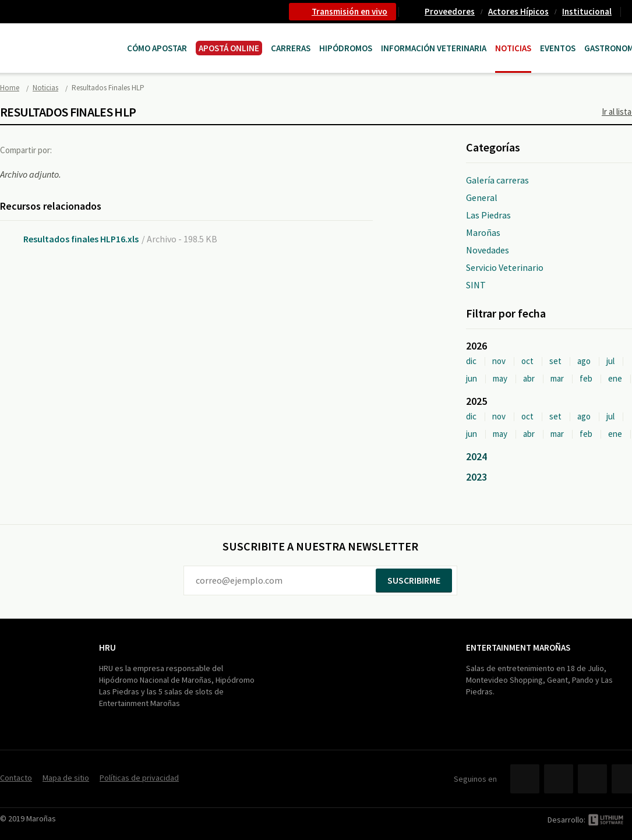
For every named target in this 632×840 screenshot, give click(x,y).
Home (10, 88)
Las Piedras (488, 215)
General (482, 197)
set (555, 361)
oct (527, 361)
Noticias (513, 48)
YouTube (592, 779)
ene (615, 378)
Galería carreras (497, 180)
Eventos (558, 48)
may (500, 378)
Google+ (119, 150)
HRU (107, 647)
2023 (476, 477)
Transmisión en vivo (349, 11)
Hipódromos (346, 48)
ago (584, 361)
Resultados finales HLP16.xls (81, 239)
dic (471, 361)
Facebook (72, 150)
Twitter (96, 150)
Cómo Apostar (157, 48)
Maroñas (483, 232)
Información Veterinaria (434, 48)
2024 (476, 456)
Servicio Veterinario (505, 267)
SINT (476, 285)
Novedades (488, 250)
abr (529, 378)
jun (472, 378)
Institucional (587, 11)
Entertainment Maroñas (518, 647)
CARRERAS (291, 48)
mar (557, 378)
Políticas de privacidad (139, 778)
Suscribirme (414, 580)
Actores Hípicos (518, 11)
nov (499, 361)
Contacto (16, 778)
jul (610, 361)
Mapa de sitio (66, 778)
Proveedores (450, 11)
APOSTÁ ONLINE (229, 48)
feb (586, 378)
